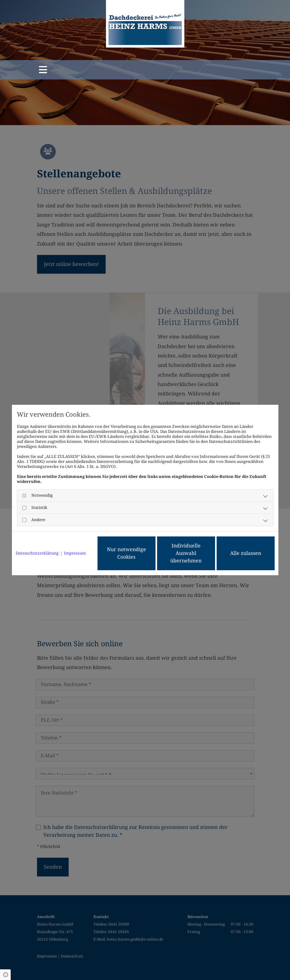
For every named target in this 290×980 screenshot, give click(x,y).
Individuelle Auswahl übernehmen (186, 553)
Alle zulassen (246, 553)
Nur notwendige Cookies (127, 553)
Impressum (75, 553)
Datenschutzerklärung (37, 553)
